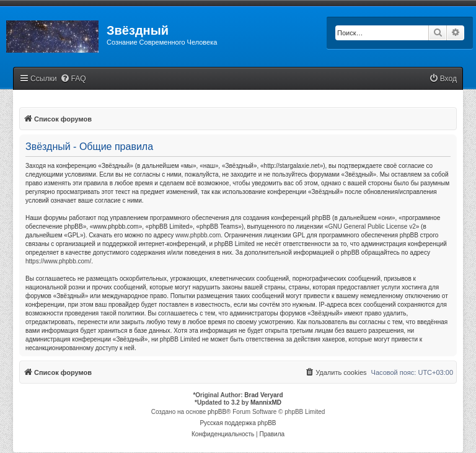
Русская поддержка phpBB (238, 423)
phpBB (217, 412)
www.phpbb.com (198, 235)
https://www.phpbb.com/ (58, 261)
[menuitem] (73, 79)
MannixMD (266, 402)
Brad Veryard (263, 395)
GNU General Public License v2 (372, 226)
